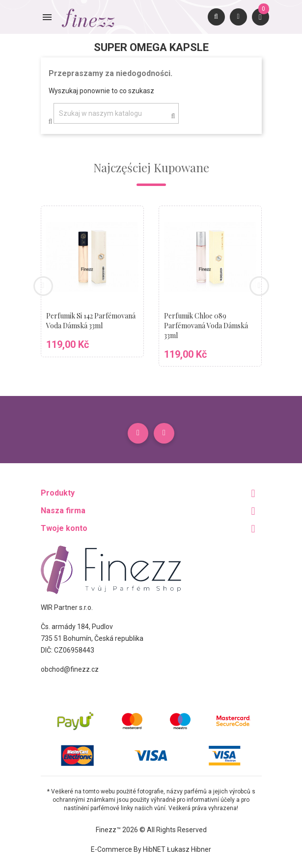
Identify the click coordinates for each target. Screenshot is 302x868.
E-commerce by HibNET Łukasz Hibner (151, 849)
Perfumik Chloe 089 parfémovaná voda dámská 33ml (206, 326)
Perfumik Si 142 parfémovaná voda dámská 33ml (91, 321)
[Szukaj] (116, 113)
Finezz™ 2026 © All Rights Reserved (151, 830)
